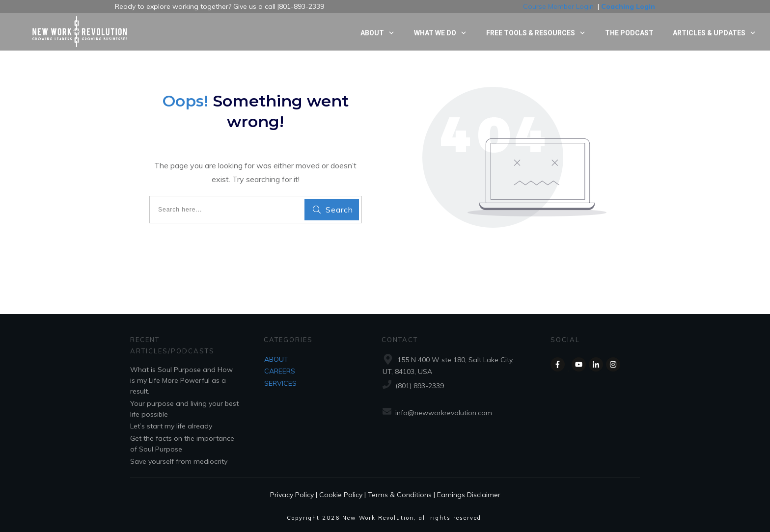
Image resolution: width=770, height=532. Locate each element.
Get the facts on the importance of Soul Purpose (182, 444)
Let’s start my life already (171, 426)
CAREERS (280, 371)
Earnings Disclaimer (469, 495)
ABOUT (276, 359)
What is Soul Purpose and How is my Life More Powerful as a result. (181, 381)
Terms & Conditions (400, 495)
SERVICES (280, 383)
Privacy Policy (292, 495)
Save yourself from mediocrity (179, 461)
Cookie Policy (341, 495)
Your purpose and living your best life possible (184, 409)
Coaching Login (628, 6)
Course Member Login (558, 6)
